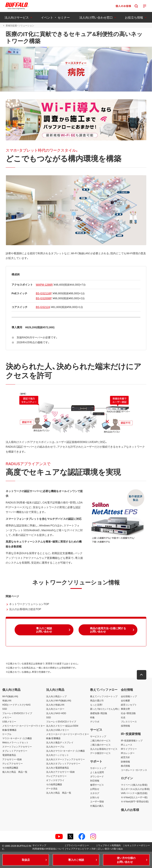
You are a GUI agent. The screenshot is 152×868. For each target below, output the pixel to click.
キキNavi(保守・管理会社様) (135, 802)
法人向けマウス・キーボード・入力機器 (65, 751)
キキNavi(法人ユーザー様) (134, 797)
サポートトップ (98, 768)
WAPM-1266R (44, 284)
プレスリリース (129, 721)
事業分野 (125, 709)
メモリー (7, 717)
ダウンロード (97, 776)
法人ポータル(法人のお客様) (135, 789)
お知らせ (95, 797)
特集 (92, 717)
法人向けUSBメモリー (58, 730)
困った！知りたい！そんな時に (105, 709)
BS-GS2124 (43, 307)
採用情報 (125, 726)
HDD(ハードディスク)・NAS (16, 705)
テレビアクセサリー (13, 763)
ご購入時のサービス (100, 740)
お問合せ (95, 789)
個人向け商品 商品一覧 (15, 772)
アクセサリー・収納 (12, 759)
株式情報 (125, 766)
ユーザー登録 (97, 802)
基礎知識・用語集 (99, 713)
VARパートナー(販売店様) (134, 793)
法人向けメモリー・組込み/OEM (62, 726)
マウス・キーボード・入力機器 (17, 738)
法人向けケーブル (55, 747)
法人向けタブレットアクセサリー (63, 763)
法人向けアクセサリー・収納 (60, 772)
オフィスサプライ (55, 780)
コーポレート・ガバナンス (134, 770)
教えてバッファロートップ (104, 696)
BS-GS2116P (44, 293)
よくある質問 (97, 772)
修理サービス (97, 785)
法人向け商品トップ (56, 696)
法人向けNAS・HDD (56, 713)
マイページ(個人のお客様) (134, 785)
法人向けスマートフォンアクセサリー (65, 759)
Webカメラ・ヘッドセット (15, 742)
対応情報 (95, 781)
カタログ (95, 793)
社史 (123, 717)
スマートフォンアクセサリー (17, 747)
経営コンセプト (129, 705)
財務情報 (125, 762)
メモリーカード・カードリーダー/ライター (24, 726)
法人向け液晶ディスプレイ (60, 742)
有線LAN (7, 700)
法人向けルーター (55, 709)
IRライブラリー (129, 749)
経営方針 (125, 757)
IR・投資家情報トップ (132, 740)
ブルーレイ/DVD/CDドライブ (17, 713)
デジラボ (95, 721)
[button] (44, 630)
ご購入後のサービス (100, 745)
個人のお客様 (130, 810)
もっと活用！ (96, 705)
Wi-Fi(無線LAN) (10, 696)
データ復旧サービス (100, 753)
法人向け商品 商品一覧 (59, 793)
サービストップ (98, 736)
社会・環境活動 (128, 713)
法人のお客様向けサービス (104, 749)
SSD (5, 709)
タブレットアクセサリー (15, 751)
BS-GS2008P (44, 298)
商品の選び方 (97, 700)
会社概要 (125, 700)
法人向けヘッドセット (57, 755)
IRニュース (127, 745)
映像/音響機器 (9, 730)
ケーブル (7, 734)
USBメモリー (9, 721)
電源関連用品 (9, 755)
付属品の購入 (97, 806)
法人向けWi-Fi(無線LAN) (59, 700)
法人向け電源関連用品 (57, 768)
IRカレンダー (128, 753)
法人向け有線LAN (55, 705)
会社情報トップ (129, 696)
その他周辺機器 (10, 768)
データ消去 (52, 788)
